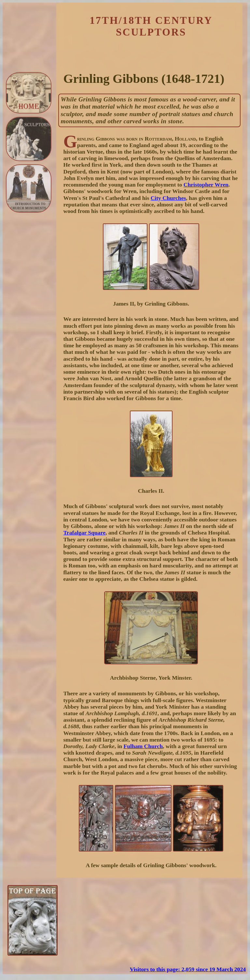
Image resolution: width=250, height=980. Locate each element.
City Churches (168, 198)
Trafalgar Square (84, 533)
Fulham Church (143, 746)
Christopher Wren (206, 185)
